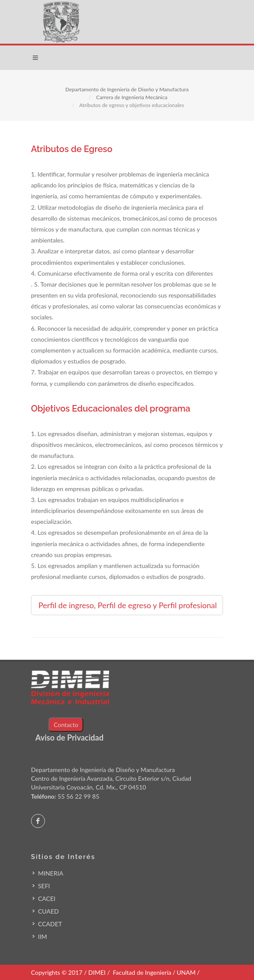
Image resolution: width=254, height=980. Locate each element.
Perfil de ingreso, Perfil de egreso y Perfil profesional (128, 605)
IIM (43, 937)
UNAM (186, 972)
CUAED (48, 911)
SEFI (44, 886)
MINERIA (51, 873)
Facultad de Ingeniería (142, 972)
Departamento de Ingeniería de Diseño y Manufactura (127, 89)
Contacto (66, 725)
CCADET (50, 924)
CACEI (47, 899)
